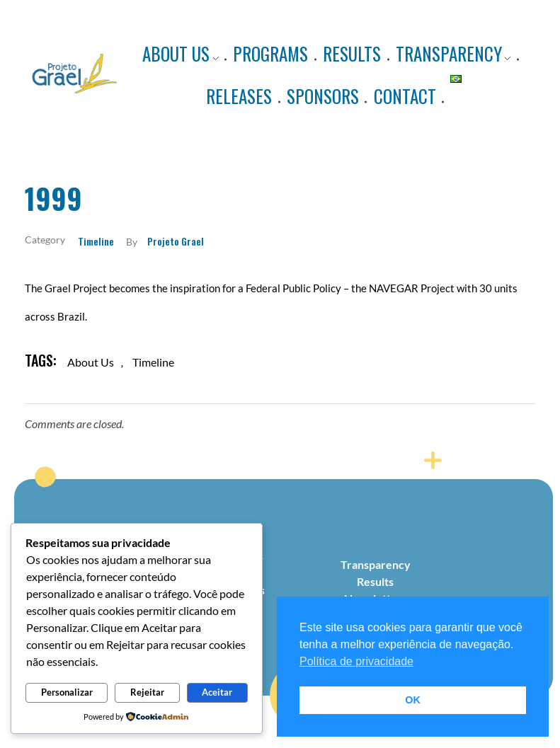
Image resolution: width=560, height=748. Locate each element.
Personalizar (67, 692)
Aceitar (217, 692)
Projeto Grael (176, 241)
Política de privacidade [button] (356, 661)
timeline (153, 362)
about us (91, 362)
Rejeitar (147, 692)
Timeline (96, 241)
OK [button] (413, 700)
